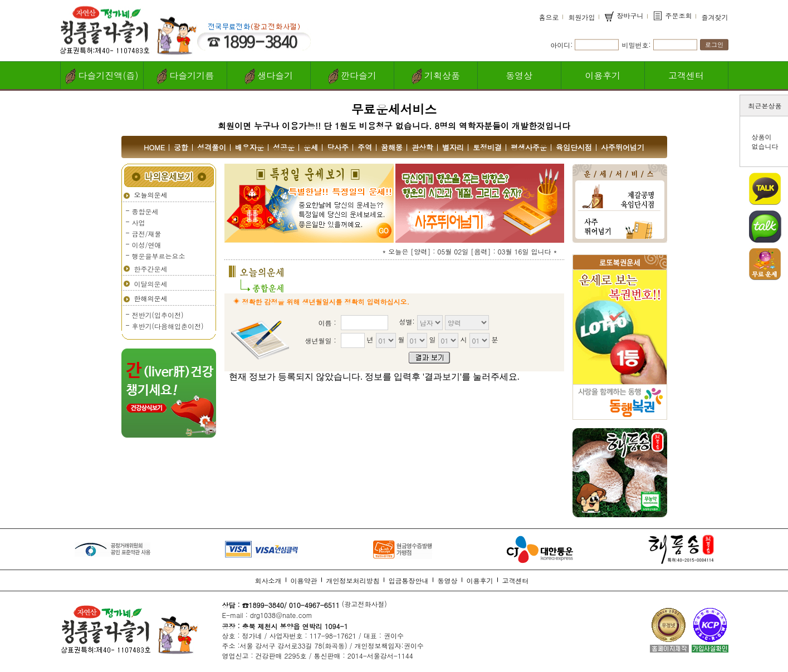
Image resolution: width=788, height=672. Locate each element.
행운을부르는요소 (159, 256)
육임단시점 (574, 147)
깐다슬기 (352, 76)
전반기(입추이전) (158, 315)
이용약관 (304, 580)
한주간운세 (151, 269)
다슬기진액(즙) (102, 76)
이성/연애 (147, 245)
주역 (365, 147)
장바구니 (624, 16)
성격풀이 (212, 147)
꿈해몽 (392, 147)
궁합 (181, 147)
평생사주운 (529, 147)
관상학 (422, 147)
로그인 (714, 45)
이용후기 (603, 75)
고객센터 (686, 75)
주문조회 (672, 16)
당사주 (338, 147)
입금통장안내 (409, 580)
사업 (139, 222)
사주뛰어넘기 (623, 147)
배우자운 (249, 147)
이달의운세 (151, 284)
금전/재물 (147, 234)
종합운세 (145, 211)
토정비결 (487, 147)
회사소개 (268, 580)
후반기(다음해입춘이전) (168, 326)
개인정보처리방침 (353, 580)
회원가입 (581, 17)
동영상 (519, 75)
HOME (154, 147)
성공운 (284, 147)
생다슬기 (269, 76)
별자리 (453, 147)
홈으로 (549, 17)
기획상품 (436, 76)
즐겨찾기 (715, 17)
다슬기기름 (185, 76)
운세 (311, 147)
